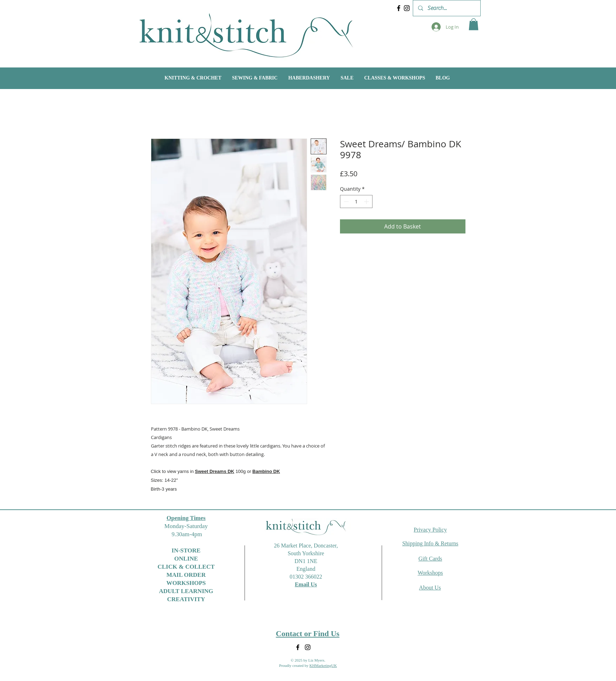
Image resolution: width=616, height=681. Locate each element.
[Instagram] (407, 8)
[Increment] (367, 202)
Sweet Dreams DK (214, 471)
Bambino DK (266, 471)
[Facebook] (399, 8)
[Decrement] (345, 202)
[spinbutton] (356, 202)
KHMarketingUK (323, 665)
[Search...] (446, 8)
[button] (474, 24)
